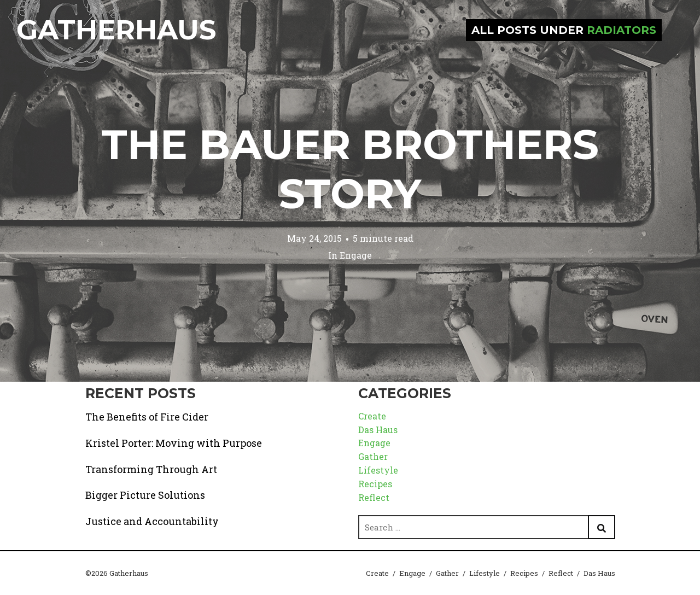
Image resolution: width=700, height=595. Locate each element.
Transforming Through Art (151, 469)
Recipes (375, 484)
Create (372, 416)
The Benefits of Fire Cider (147, 417)
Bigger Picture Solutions (145, 495)
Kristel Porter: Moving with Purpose (174, 443)
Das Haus (378, 430)
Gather (373, 456)
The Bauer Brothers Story (350, 169)
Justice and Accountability (152, 521)
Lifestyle (378, 470)
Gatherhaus (116, 30)
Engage (356, 255)
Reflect (374, 497)
